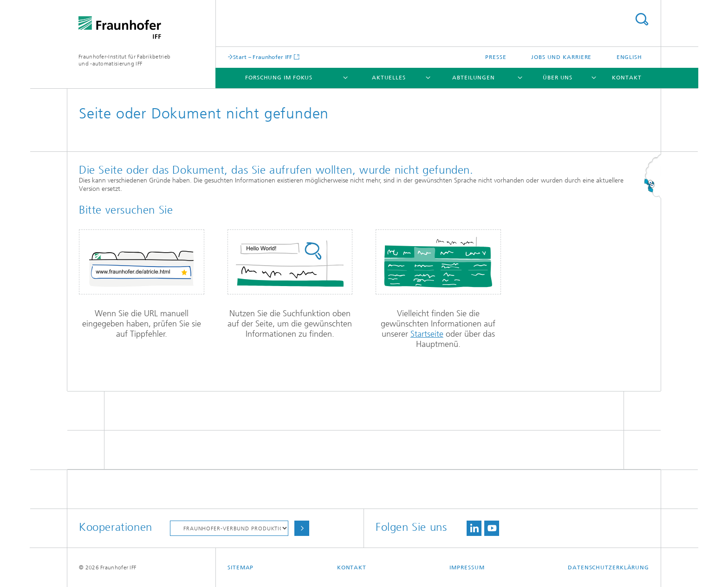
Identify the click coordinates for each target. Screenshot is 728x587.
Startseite (427, 334)
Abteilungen (474, 78)
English (629, 57)
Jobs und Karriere (561, 57)
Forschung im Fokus (279, 78)
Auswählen (302, 528)
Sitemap (240, 567)
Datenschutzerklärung (608, 567)
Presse (496, 57)
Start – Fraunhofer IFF (263, 57)
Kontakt (627, 78)
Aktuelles (389, 78)
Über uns (558, 78)
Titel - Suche (642, 19)
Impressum (467, 567)
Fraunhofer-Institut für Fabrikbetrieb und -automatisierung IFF (124, 60)
